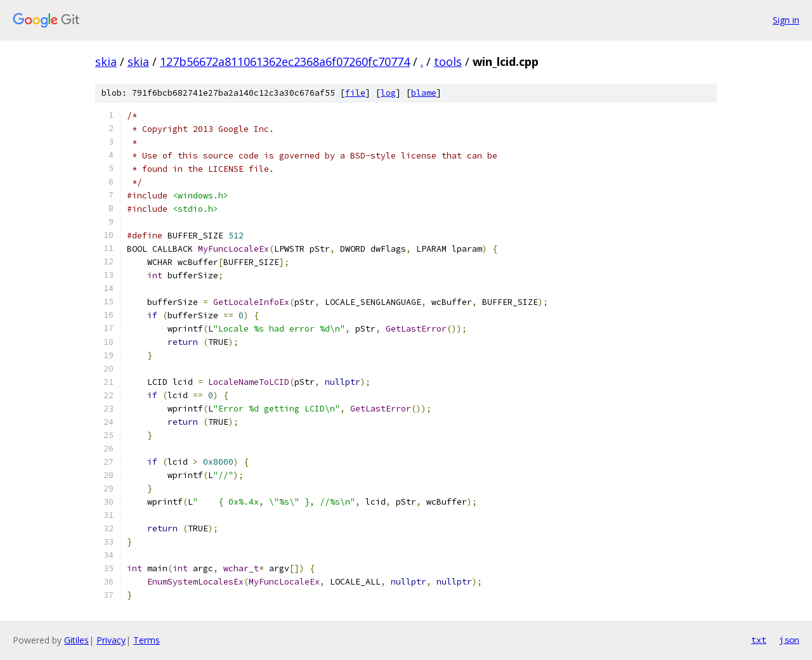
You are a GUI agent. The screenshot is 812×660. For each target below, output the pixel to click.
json (789, 640)
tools (448, 61)
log (388, 93)
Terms (147, 640)
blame (424, 93)
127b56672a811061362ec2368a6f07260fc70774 (285, 61)
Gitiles (76, 640)
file (355, 93)
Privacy (111, 640)
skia (106, 61)
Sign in (786, 20)
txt (759, 640)
